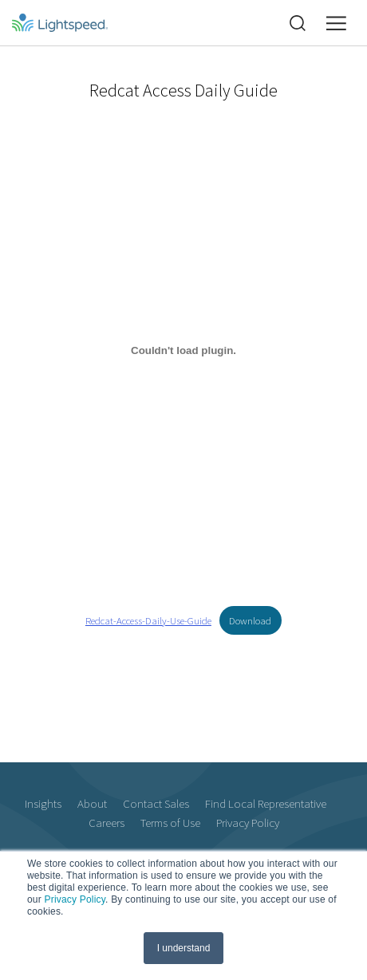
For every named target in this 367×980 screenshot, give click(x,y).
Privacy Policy (75, 899)
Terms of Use (170, 823)
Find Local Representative (266, 803)
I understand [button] (184, 948)
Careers (107, 823)
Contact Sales (156, 803)
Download (250, 620)
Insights (43, 803)
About (92, 803)
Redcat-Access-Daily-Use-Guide (148, 620)
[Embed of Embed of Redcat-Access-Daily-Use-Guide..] (183, 351)
